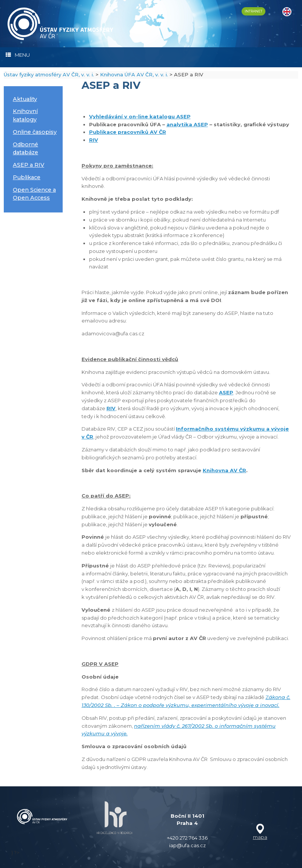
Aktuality (25, 99)
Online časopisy (35, 132)
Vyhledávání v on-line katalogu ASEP (140, 116)
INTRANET (253, 11)
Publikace (27, 177)
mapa (260, 837)
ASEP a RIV (29, 165)
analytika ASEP (187, 124)
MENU (18, 55)
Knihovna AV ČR (224, 470)
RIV (94, 140)
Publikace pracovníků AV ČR (128, 132)
